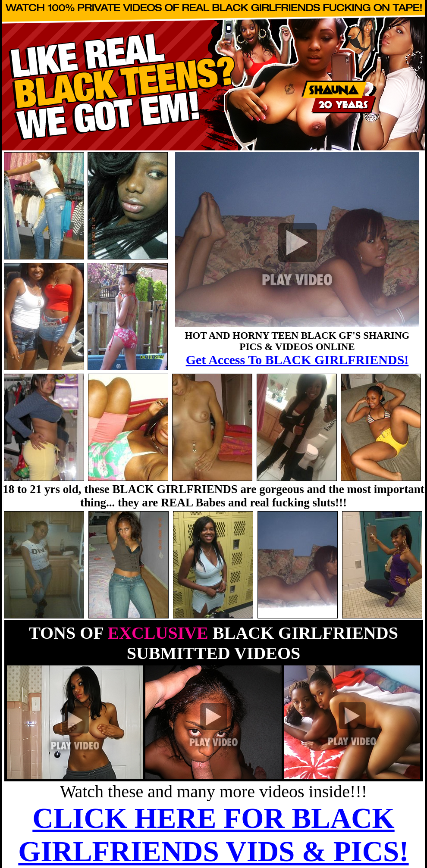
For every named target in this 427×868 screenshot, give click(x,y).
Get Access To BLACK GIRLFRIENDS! (297, 360)
